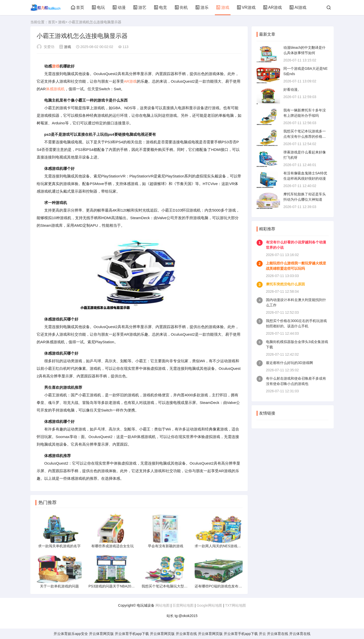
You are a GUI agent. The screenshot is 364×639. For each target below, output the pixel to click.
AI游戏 (298, 7)
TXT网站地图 (235, 605)
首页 (78, 7)
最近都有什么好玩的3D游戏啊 (289, 363)
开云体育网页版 (101, 634)
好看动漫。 (292, 89)
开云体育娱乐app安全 (71, 634)
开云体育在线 (186, 634)
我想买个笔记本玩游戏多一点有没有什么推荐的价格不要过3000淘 (305, 136)
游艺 (140, 7)
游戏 (223, 7)
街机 (181, 7)
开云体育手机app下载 (132, 634)
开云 (262, 634)
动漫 (119, 7)
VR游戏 (246, 7)
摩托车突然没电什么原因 (285, 284)
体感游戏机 (55, 89)
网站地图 (163, 605)
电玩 (98, 7)
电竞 (161, 7)
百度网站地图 (183, 605)
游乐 (202, 7)
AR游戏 (272, 7)
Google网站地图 (209, 605)
